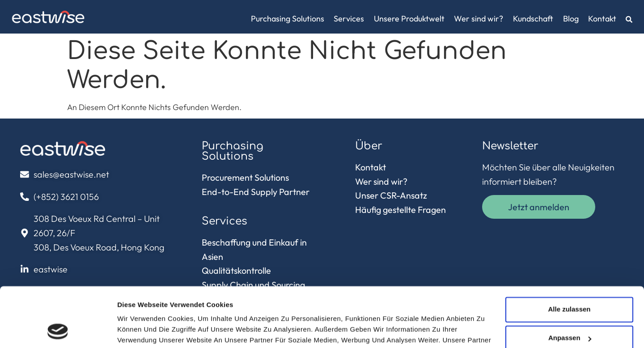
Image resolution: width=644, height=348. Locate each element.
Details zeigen (140, 330)
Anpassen (570, 282)
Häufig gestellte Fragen (400, 210)
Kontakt (602, 19)
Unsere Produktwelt (409, 19)
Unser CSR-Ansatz (391, 195)
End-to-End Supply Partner (256, 192)
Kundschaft (533, 19)
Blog (571, 19)
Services (349, 19)
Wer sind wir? (479, 19)
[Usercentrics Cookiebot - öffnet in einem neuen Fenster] (58, 331)
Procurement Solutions (245, 177)
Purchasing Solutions (288, 19)
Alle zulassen (569, 253)
